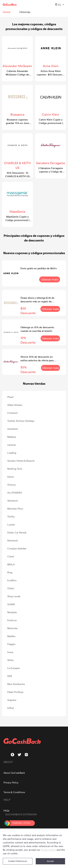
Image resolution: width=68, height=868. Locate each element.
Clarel (11, 556)
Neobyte (12, 612)
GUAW (11, 604)
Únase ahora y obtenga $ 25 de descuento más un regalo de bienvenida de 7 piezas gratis (37, 300)
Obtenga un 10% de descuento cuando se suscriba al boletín (37, 329)
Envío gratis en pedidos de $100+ (39, 268)
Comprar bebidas (17, 548)
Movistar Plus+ (15, 509)
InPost (11, 708)
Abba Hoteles (15, 405)
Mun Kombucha (16, 684)
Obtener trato (50, 279)
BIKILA (11, 564)
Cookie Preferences (18, 861)
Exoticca (12, 620)
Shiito (10, 660)
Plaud (10, 397)
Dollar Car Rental (17, 532)
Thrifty (11, 517)
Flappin (11, 644)
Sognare (12, 700)
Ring (10, 572)
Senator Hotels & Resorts (21, 461)
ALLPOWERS (15, 493)
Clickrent (12, 413)
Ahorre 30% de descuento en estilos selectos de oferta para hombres (37, 359)
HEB (10, 676)
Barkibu (11, 636)
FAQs (6, 811)
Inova (10, 652)
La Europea (13, 668)
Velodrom (13, 501)
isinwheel (13, 429)
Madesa (12, 437)
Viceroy (11, 485)
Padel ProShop (15, 692)
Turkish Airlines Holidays (21, 421)
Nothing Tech (15, 469)
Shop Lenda (14, 596)
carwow (12, 445)
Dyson (11, 477)
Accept (50, 861)
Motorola (12, 628)
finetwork (12, 540)
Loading (12, 453)
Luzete (11, 524)
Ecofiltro (12, 580)
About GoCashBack (14, 773)
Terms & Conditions (14, 792)
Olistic (11, 588)
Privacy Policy (11, 782)
